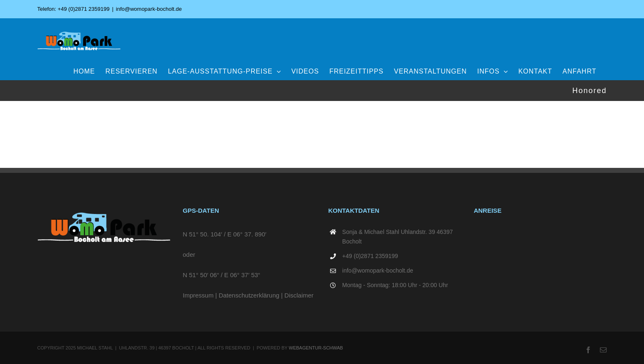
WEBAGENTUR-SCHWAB (316, 348)
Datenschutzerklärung (249, 295)
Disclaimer (299, 295)
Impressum (198, 295)
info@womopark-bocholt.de (149, 9)
